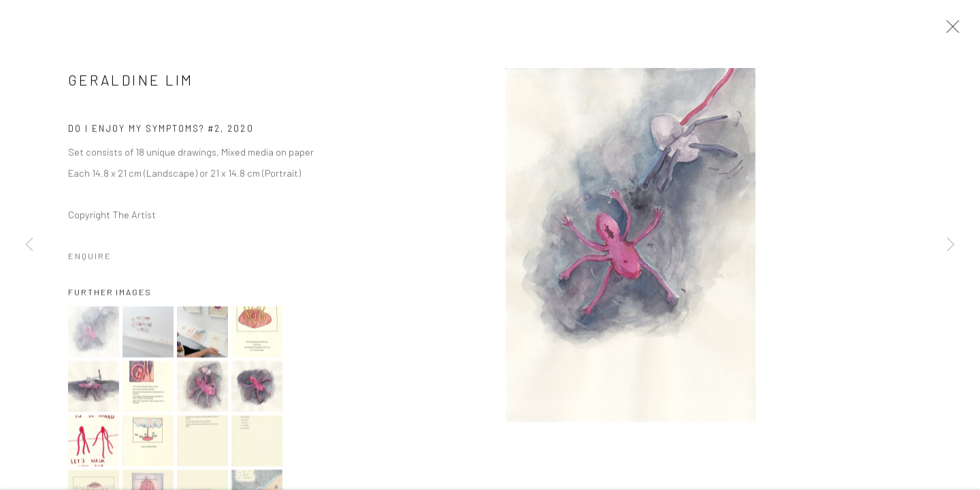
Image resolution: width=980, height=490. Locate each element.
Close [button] (949, 31)
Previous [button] (29, 245)
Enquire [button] (90, 257)
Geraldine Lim (131, 81)
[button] (94, 333)
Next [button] (951, 245)
